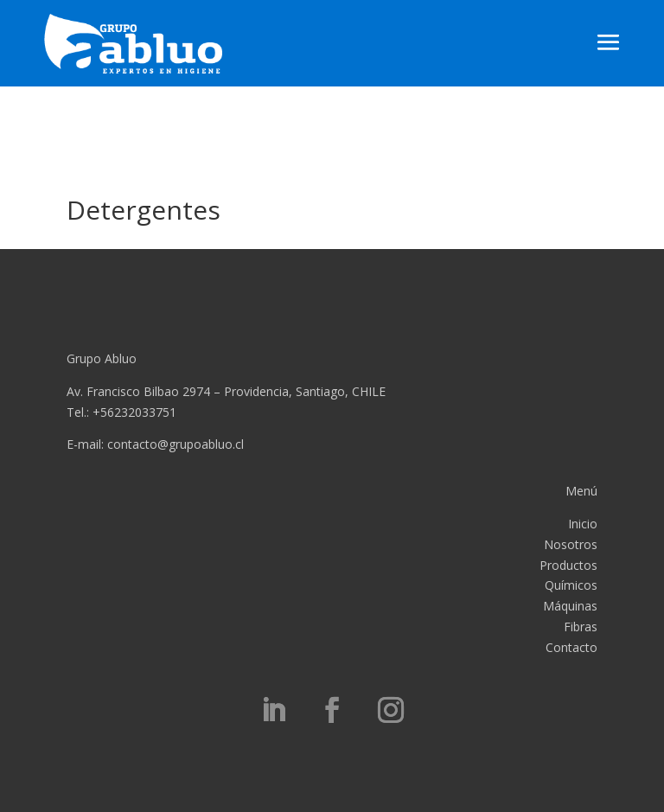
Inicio (583, 524)
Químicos (571, 585)
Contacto (571, 647)
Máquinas (570, 606)
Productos (568, 565)
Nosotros (571, 544)
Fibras (581, 627)
